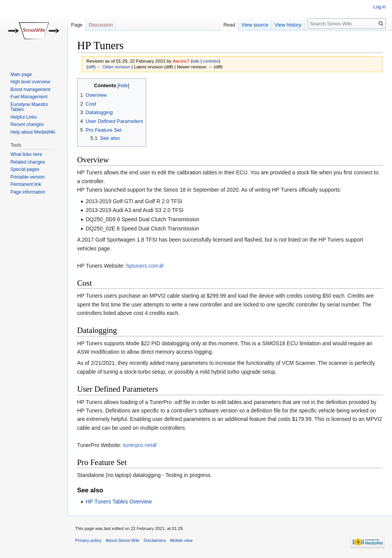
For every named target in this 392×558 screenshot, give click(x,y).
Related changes (28, 162)
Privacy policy (88, 540)
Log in (380, 7)
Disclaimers (155, 540)
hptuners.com (142, 266)
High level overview (30, 82)
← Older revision (114, 67)
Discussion (101, 25)
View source (255, 25)
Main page (21, 75)
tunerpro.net (138, 445)
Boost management (30, 89)
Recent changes (27, 124)
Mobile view (181, 540)
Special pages (25, 169)
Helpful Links (24, 117)
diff (91, 67)
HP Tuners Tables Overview (119, 502)
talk (196, 61)
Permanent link (26, 184)
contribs (211, 61)
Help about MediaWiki (33, 132)
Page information (28, 192)
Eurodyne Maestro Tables (29, 107)
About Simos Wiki (123, 540)
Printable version (27, 177)
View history (288, 25)
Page (77, 25)
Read (229, 25)
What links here (26, 154)
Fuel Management (29, 97)
